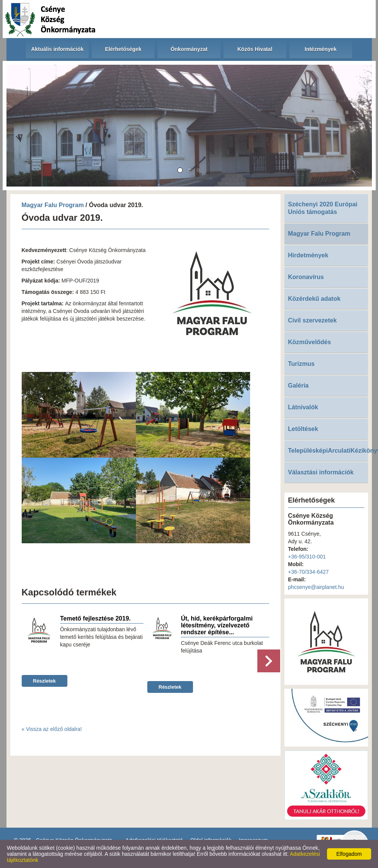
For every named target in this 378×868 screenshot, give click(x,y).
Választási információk (321, 472)
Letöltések (303, 429)
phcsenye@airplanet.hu (316, 587)
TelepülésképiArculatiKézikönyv (328, 451)
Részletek (45, 681)
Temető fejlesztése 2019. (96, 618)
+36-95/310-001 (307, 557)
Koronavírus (306, 277)
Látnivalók (303, 407)
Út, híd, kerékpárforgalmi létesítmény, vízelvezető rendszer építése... (217, 625)
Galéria (298, 385)
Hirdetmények (308, 255)
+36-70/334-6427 (309, 572)
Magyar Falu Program (53, 205)
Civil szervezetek (313, 320)
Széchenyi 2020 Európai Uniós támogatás (323, 208)
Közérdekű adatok (314, 299)
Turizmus (301, 364)
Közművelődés (310, 342)
